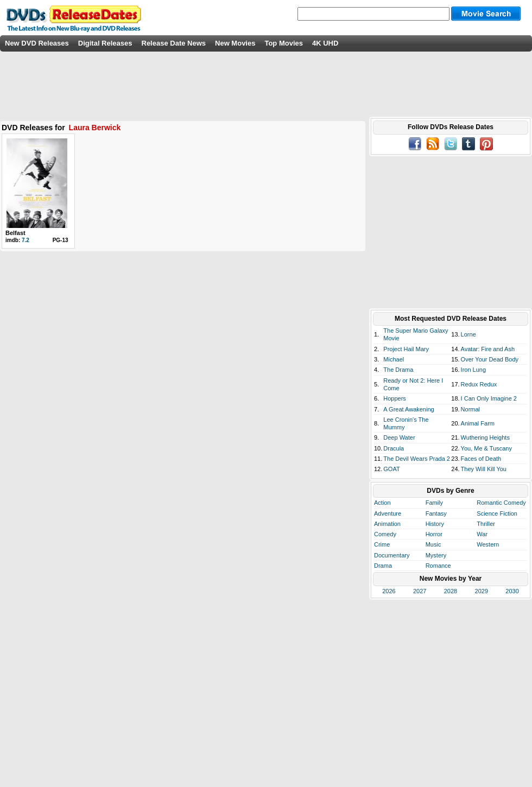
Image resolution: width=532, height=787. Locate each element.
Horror (434, 534)
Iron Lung (473, 370)
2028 (451, 591)
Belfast (15, 233)
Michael (394, 359)
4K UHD (325, 43)
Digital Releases (105, 43)
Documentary (392, 555)
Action (382, 503)
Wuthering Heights (485, 437)
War (482, 534)
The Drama (398, 370)
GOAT (391, 469)
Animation (387, 524)
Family (434, 503)
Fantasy (436, 513)
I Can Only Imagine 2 (489, 398)
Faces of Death (481, 459)
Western (488, 544)
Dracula (394, 448)
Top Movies (284, 43)
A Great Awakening (408, 409)
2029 (482, 591)
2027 (420, 591)
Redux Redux (479, 384)
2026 (389, 591)
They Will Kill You (484, 469)
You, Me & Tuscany (486, 448)
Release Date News (174, 43)
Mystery (436, 555)
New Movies (235, 43)
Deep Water (399, 437)
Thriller (486, 524)
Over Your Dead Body (490, 359)
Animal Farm (478, 423)
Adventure (388, 513)
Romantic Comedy (501, 503)
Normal (470, 409)
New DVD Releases (37, 43)
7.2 (26, 240)
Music (433, 544)
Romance (438, 566)
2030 (512, 591)
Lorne (468, 334)
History (435, 524)
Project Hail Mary (406, 349)
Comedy (385, 534)
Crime (382, 544)
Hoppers (395, 398)
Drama (383, 566)
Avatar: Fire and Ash (488, 349)
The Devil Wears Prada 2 (417, 459)
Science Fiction (497, 513)
